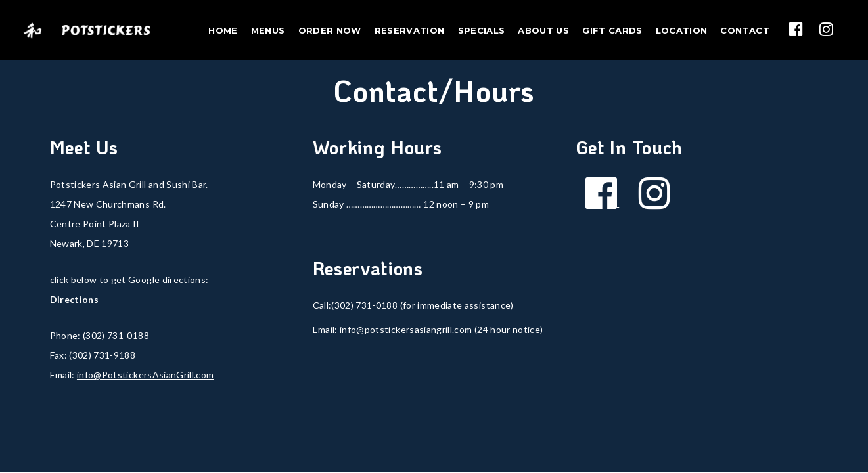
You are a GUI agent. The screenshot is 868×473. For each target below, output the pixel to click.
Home (223, 30)
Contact (744, 30)
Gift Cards (612, 30)
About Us (543, 30)
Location (682, 30)
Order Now (330, 30)
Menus (268, 30)
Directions (75, 299)
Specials (482, 30)
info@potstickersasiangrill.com (406, 329)
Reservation (410, 30)
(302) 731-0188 (115, 335)
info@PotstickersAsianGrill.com (146, 375)
